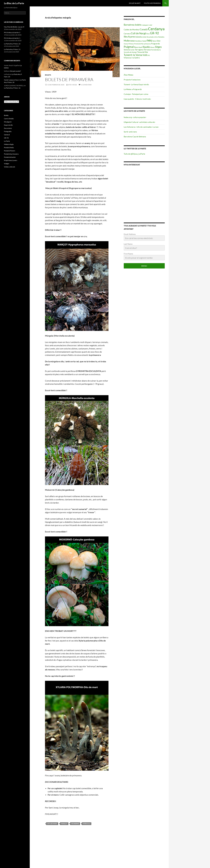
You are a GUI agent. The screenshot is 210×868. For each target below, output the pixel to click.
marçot (64, 824)
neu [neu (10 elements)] (149, 40)
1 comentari (86, 85)
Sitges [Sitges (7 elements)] (158, 47)
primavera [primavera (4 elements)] (147, 44)
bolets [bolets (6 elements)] (138, 25)
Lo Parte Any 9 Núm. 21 (12, 49)
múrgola (87, 824)
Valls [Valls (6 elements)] (145, 55)
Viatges (7, 164)
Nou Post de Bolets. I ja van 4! (14, 27)
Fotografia (8, 131)
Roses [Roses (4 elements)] (153, 47)
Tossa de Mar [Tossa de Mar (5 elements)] (143, 52)
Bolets (48, 75)
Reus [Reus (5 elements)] (136, 47)
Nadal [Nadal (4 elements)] (144, 41)
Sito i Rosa (72, 85)
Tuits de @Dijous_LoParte (134, 154)
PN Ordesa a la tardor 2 (12, 32)
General (7, 135)
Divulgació (8, 122)
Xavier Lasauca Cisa (11, 80)
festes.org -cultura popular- (135, 117)
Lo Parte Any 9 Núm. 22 (12, 44)
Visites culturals (10, 167)
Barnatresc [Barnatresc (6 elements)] (129, 25)
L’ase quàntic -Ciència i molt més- (137, 99)
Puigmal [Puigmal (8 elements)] (129, 47)
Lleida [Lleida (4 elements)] (144, 37)
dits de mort (52, 824)
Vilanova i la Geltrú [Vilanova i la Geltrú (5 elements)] (132, 58)
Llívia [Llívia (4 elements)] (156, 37)
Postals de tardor (10, 157)
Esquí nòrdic (8, 125)
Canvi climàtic (9, 119)
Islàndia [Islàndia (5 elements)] (139, 37)
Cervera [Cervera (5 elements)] (127, 34)
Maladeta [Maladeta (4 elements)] (161, 37)
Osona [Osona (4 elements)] (126, 44)
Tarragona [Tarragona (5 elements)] (139, 50)
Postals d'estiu (9, 148)
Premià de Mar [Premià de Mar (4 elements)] (139, 44)
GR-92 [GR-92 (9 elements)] (154, 33)
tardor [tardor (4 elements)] (133, 50)
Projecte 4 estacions (132, 80)
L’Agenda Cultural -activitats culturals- (140, 122)
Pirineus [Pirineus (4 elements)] (131, 44)
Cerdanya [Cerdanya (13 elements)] (156, 29)
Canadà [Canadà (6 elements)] (144, 29)
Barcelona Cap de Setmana (135, 137)
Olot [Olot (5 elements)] (158, 41)
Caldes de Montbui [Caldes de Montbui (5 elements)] (132, 30)
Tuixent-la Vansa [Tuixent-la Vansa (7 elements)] (133, 55)
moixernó (75, 824)
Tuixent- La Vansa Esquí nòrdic (136, 84)
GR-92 (6, 138)
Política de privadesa (152, 3)
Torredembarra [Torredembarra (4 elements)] (156, 50)
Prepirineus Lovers (11, 160)
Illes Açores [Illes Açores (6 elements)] (129, 37)
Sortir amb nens (130, 132)
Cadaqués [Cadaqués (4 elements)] (145, 25)
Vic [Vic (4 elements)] (149, 55)
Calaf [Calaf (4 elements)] (150, 25)
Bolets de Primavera (69, 79)
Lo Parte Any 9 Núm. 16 (12, 88)
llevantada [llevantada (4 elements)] (150, 37)
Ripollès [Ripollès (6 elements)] (146, 47)
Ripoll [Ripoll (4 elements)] (140, 47)
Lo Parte (7, 141)
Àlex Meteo (129, 75)
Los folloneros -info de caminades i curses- (141, 127)
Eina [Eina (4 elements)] (148, 34)
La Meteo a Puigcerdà (133, 89)
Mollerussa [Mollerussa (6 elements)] (129, 41)
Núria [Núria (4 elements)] (154, 41)
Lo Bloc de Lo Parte (14, 3)
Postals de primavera (11, 154)
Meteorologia (9, 144)
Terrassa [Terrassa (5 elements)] (147, 50)
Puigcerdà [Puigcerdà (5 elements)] (155, 44)
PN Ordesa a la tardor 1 (12, 38)
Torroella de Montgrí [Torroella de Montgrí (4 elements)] (130, 52)
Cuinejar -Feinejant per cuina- (136, 94)
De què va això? (135, 3)
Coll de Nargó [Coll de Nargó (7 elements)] (139, 33)
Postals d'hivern (10, 151)
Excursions (8, 128)
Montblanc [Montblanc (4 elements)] (138, 41)
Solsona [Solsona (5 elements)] (127, 50)
